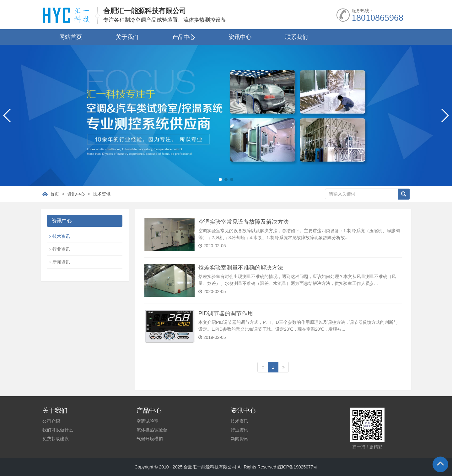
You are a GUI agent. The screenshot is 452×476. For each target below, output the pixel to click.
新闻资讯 (61, 262)
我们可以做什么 (58, 430)
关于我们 (127, 37)
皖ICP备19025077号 (298, 467)
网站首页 (71, 37)
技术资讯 (102, 194)
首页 (55, 194)
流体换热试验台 (152, 430)
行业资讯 (61, 249)
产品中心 (184, 37)
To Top (440, 464)
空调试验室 (148, 421)
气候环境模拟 (150, 439)
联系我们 (297, 37)
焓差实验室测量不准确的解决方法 (241, 268)
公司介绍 (51, 421)
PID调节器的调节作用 (226, 313)
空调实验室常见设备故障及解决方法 (244, 222)
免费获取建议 (56, 439)
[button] (220, 179)
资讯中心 (240, 37)
